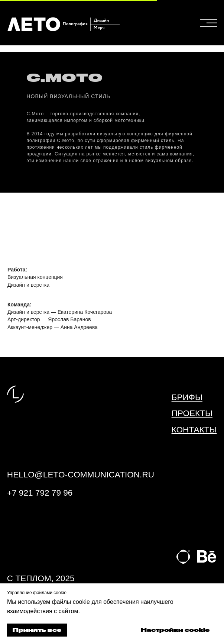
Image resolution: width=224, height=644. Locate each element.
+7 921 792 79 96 (40, 493)
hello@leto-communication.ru (81, 475)
